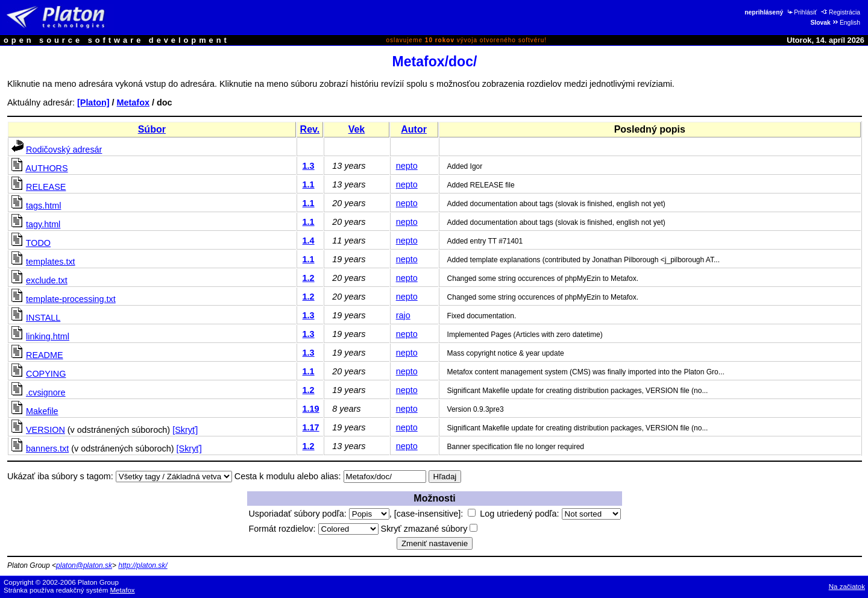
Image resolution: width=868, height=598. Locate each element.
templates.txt (51, 262)
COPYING (46, 374)
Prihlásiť (801, 12)
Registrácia (841, 12)
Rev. (310, 129)
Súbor (152, 129)
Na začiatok (847, 587)
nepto (407, 166)
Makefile (42, 411)
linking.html (48, 336)
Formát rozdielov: (313, 529)
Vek (357, 129)
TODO (38, 243)
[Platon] (93, 102)
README (45, 355)
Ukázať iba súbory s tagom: (60, 476)
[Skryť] (185, 430)
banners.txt (47, 448)
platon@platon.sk (84, 565)
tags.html (43, 206)
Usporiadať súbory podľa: (319, 514)
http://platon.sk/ (143, 565)
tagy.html (43, 224)
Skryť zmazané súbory (429, 529)
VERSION (46, 430)
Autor (414, 129)
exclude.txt (47, 280)
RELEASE (46, 187)
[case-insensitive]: (435, 514)
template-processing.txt (71, 299)
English (846, 23)
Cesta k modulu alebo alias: (288, 476)
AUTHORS (46, 168)
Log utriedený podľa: (550, 514)
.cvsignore (46, 392)
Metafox (133, 102)
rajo (403, 315)
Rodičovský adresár (64, 149)
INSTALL (43, 318)
